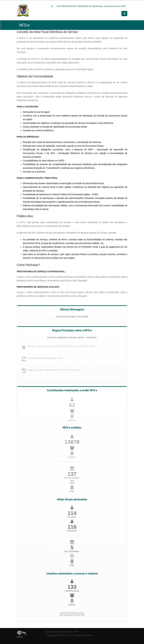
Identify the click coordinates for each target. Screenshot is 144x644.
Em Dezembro (72, 553)
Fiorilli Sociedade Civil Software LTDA (62, 632)
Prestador (72, 532)
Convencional (72, 592)
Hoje (72, 493)
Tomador (72, 518)
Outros (72, 421)
